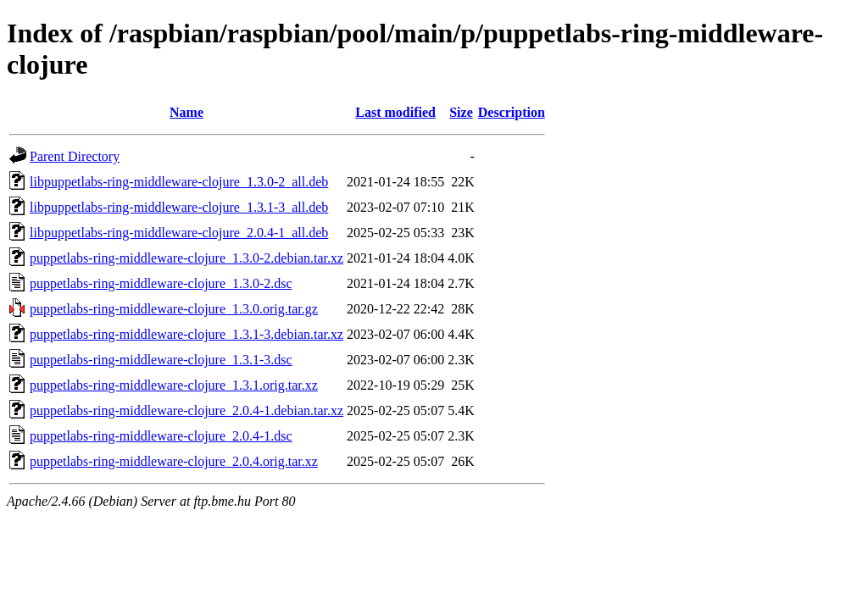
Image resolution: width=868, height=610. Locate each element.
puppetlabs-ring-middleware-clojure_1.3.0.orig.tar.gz (174, 309)
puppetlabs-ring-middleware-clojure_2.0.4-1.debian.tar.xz (186, 410)
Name (186, 112)
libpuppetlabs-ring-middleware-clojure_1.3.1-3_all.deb (179, 207)
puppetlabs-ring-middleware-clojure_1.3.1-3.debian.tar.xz (186, 334)
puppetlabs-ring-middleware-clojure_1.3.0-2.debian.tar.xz (186, 258)
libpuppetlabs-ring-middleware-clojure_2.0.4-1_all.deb (179, 233)
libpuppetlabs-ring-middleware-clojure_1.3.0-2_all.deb (179, 182)
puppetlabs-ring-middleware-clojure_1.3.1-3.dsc (161, 360)
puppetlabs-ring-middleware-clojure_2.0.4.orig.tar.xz (174, 461)
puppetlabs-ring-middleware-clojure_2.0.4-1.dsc (161, 436)
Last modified (395, 112)
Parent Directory (75, 156)
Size (461, 112)
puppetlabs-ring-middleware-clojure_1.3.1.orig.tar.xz (174, 385)
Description (512, 112)
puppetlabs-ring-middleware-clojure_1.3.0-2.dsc (161, 283)
